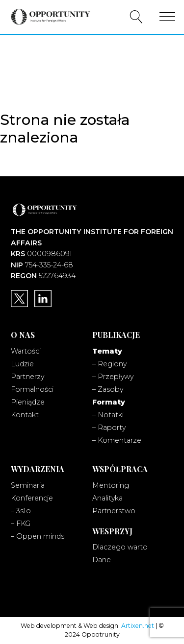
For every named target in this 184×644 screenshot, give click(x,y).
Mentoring (111, 485)
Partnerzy (27, 377)
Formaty (109, 402)
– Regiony (109, 364)
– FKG (21, 524)
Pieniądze (28, 402)
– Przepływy (113, 377)
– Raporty (109, 428)
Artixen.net (138, 626)
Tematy (107, 351)
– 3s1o (21, 511)
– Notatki (108, 415)
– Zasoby (108, 389)
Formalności (32, 389)
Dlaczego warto (120, 547)
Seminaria (28, 485)
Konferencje (32, 498)
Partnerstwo (114, 511)
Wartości (26, 351)
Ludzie (22, 364)
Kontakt (25, 415)
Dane (102, 560)
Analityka (107, 498)
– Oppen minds (38, 536)
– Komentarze (117, 440)
